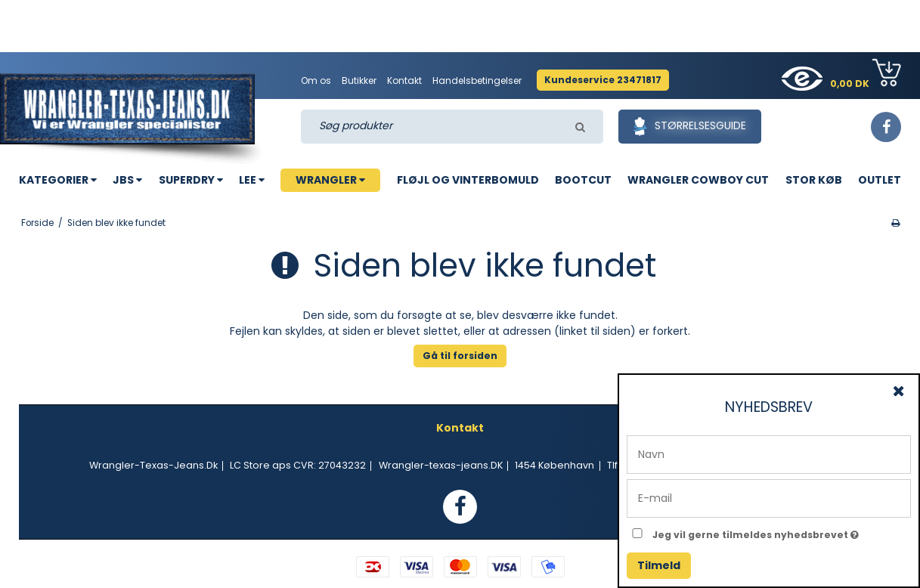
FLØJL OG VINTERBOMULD (468, 180)
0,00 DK (866, 74)
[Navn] (769, 453)
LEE (252, 180)
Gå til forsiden (460, 356)
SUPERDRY (191, 180)
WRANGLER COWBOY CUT (698, 180)
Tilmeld (659, 565)
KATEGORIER (58, 180)
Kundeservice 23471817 (603, 80)
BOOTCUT (583, 180)
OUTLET (880, 180)
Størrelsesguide (690, 127)
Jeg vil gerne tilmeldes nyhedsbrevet (782, 532)
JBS (127, 180)
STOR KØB (814, 180)
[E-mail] (769, 497)
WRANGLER (330, 180)
